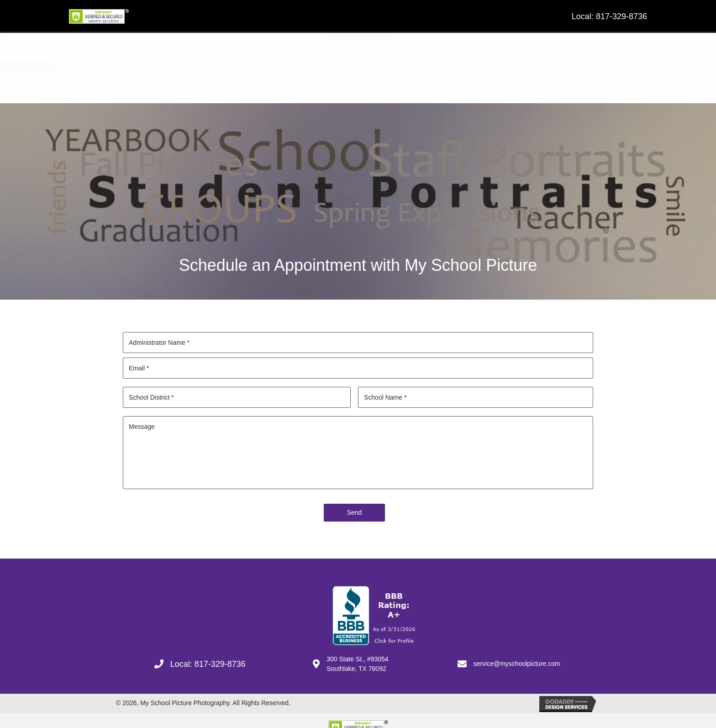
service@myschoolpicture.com (517, 664)
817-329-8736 (621, 16)
